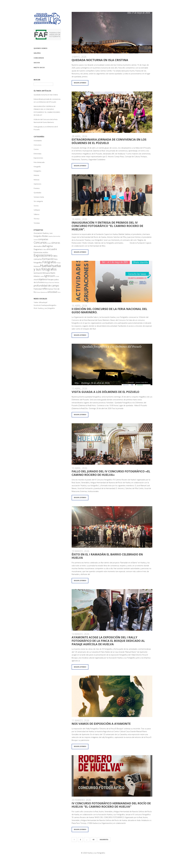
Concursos (37, 145)
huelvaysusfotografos (49, 305)
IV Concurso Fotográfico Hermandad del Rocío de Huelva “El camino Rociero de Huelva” (111, 805)
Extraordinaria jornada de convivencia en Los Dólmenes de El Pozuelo (109, 141)
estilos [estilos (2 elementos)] (45, 252)
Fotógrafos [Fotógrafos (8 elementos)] (49, 262)
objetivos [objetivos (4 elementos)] (43, 279)
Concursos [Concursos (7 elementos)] (40, 242)
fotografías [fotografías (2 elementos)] (38, 263)
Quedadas (37, 193)
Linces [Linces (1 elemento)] (57, 276)
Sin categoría (38, 201)
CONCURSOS (39, 58)
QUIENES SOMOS (41, 48)
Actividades (38, 141)
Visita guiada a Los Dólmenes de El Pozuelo (105, 392)
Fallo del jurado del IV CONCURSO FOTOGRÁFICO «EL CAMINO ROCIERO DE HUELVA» (111, 473)
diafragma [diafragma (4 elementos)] (47, 246)
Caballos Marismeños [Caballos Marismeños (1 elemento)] (54, 236)
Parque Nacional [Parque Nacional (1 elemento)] (49, 283)
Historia (36, 175)
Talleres (36, 214)
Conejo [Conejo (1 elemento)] (49, 243)
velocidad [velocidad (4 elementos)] (52, 292)
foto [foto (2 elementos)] (56, 259)
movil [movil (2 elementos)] (36, 279)
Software (37, 210)
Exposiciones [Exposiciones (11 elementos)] (43, 255)
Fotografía (37, 167)
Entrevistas (37, 154)
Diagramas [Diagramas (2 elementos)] (38, 249)
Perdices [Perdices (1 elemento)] (57, 283)
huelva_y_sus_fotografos (46, 308)
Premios (37, 188)
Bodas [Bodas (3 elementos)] (45, 236)
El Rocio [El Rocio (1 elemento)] (44, 249)
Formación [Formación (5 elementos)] (48, 259)
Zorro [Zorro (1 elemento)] (59, 292)
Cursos (36, 149)
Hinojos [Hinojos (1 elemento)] (58, 263)
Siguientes (104, 840)
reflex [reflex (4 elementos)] (45, 289)
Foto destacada (39, 162)
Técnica (36, 219)
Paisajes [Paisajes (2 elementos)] (51, 279)
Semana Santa (39, 197)
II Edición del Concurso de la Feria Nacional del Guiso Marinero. (109, 311)
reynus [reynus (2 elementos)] (51, 289)
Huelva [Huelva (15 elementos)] (45, 266)
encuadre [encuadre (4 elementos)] (52, 249)
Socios (36, 206)
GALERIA (37, 53)
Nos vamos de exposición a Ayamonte (101, 724)
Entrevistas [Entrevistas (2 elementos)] (38, 252)
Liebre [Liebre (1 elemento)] (42, 276)
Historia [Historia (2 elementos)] (37, 266)
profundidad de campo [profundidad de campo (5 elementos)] (46, 285)
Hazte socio (39, 68)
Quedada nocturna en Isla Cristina (46, 95)
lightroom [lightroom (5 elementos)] (50, 276)
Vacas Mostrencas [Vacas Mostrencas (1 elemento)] (42, 292)
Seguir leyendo (80, 83)
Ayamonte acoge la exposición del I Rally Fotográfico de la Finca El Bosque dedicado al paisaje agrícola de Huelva (108, 641)
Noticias (36, 180)
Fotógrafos (37, 171)
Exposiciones (38, 158)
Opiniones (37, 184)
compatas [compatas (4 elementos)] (43, 239)
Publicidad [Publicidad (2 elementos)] (38, 289)
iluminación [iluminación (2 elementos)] (38, 273)
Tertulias (37, 223)
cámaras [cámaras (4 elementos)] (56, 243)
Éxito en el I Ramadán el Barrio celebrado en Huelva (107, 556)
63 (93, 840)
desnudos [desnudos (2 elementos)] (38, 246)
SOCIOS (37, 63)
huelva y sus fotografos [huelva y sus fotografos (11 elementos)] (47, 267)
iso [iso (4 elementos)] (44, 273)
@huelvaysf (43, 302)
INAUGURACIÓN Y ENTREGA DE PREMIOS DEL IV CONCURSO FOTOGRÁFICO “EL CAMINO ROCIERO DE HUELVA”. (107, 226)
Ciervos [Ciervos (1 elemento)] (36, 240)
